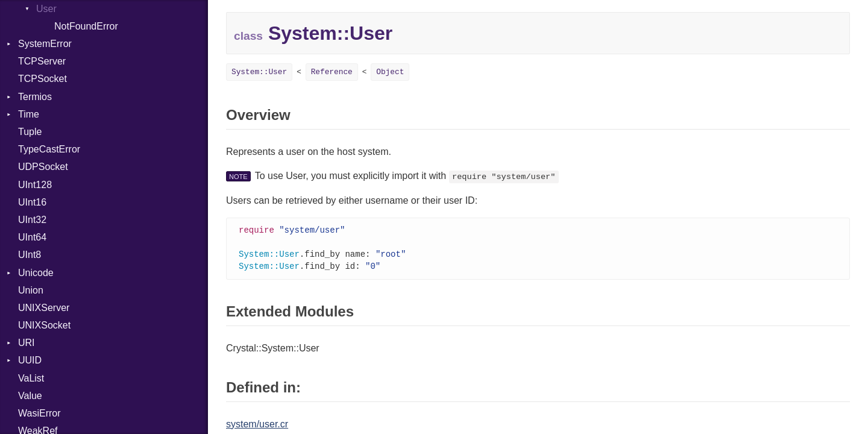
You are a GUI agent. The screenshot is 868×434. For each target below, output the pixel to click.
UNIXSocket (44, 325)
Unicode (36, 273)
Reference (332, 72)
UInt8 (30, 255)
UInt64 (32, 237)
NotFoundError (86, 26)
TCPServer (42, 61)
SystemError (45, 44)
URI (27, 343)
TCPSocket (42, 79)
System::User (259, 72)
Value (30, 396)
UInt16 (32, 202)
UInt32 (32, 220)
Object (390, 72)
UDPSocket (43, 167)
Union (31, 290)
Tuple (30, 132)
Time (29, 114)
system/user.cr (257, 426)
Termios (35, 97)
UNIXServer (44, 308)
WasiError (39, 413)
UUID (30, 360)
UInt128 (35, 185)
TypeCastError (49, 149)
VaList (31, 378)
